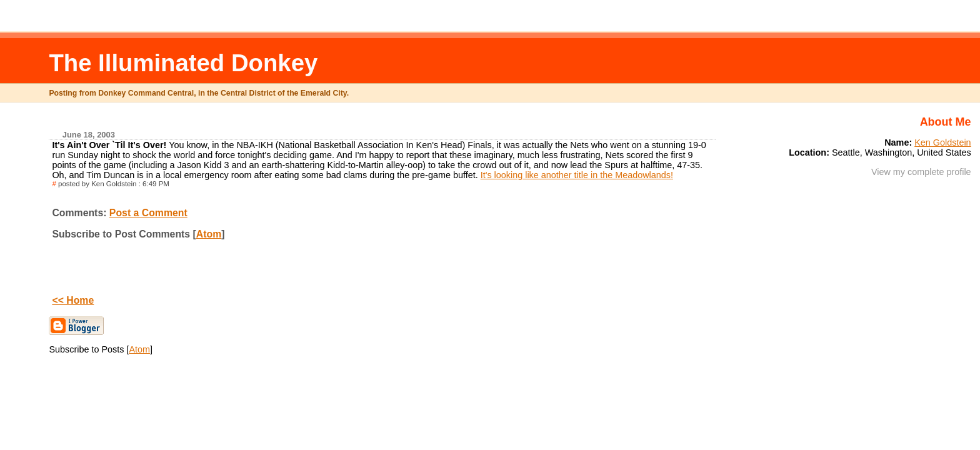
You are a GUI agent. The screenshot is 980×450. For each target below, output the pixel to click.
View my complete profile (921, 172)
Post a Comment (148, 213)
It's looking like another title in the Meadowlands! (577, 175)
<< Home (73, 300)
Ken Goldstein (942, 142)
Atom (209, 234)
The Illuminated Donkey (183, 63)
